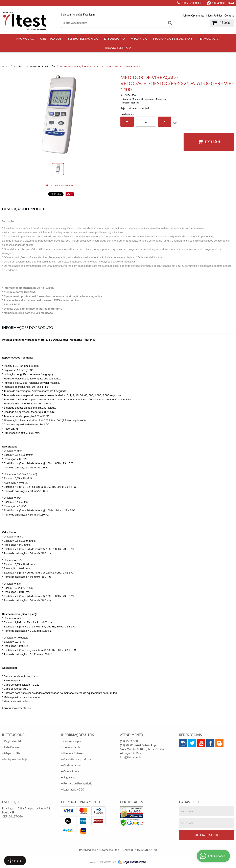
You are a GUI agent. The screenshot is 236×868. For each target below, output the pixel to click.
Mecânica (139, 39)
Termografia (209, 39)
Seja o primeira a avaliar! (135, 108)
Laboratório (114, 39)
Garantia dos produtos (77, 759)
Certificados (51, 39)
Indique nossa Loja (16, 759)
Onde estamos (72, 765)
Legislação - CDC (74, 789)
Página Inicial (13, 741)
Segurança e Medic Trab (173, 39)
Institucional (14, 735)
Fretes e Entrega (73, 753)
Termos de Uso (72, 747)
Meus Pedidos (214, 16)
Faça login (89, 15)
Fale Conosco (13, 747)
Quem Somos (71, 771)
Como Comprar (73, 741)
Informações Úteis (77, 735)
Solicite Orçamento (193, 16)
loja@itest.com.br (131, 757)
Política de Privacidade (78, 783)
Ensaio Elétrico (118, 48)
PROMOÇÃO (25, 39)
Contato (229, 16)
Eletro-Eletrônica (83, 39)
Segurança (70, 777)
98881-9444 (223, 3)
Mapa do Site (12, 753)
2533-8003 (192, 3)
